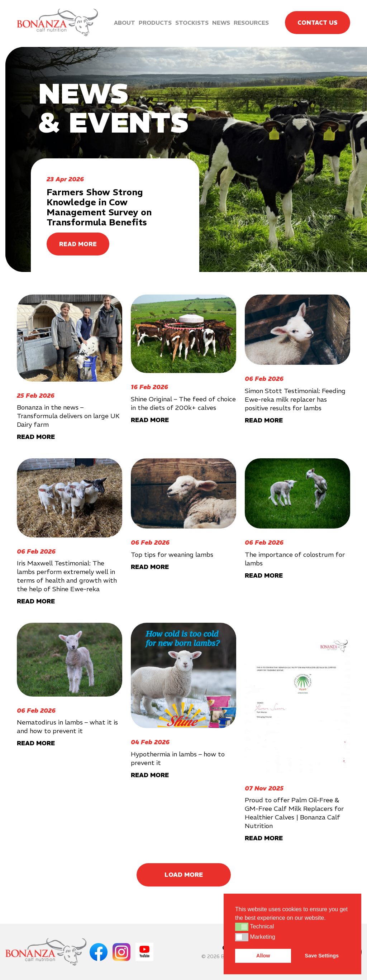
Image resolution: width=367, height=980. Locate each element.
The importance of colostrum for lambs (295, 559)
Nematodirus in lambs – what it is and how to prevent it (67, 726)
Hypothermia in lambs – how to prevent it (178, 758)
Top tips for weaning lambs (172, 554)
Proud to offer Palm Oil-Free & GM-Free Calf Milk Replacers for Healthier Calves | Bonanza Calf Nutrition (294, 813)
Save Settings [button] (322, 956)
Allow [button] (263, 956)
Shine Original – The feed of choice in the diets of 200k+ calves (183, 403)
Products (155, 23)
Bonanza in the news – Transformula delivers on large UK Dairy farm (68, 416)
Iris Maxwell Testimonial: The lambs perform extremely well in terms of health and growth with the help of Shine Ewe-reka (67, 576)
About (125, 23)
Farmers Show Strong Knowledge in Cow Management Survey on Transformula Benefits (99, 207)
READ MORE (78, 244)
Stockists (192, 23)
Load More (184, 875)
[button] (242, 927)
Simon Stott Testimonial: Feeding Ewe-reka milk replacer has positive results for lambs (295, 399)
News (221, 23)
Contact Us (318, 23)
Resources (251, 23)
